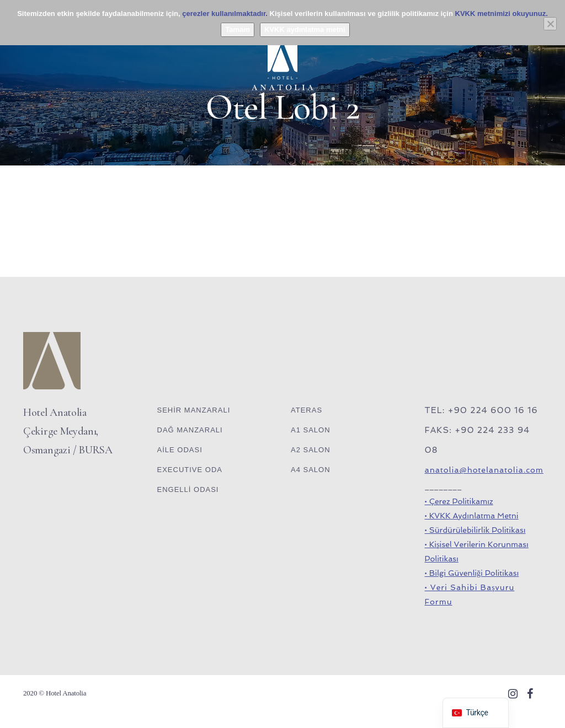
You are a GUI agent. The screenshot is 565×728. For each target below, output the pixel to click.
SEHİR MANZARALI (194, 410)
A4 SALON (311, 470)
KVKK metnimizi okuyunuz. (502, 14)
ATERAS (307, 410)
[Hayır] (550, 24)
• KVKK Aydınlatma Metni (472, 516)
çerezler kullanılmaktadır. (225, 14)
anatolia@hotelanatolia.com (484, 470)
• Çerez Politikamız (459, 501)
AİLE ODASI (180, 450)
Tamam (238, 30)
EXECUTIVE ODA (190, 470)
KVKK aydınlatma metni (305, 30)
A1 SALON (311, 430)
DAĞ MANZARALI (190, 430)
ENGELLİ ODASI (188, 489)
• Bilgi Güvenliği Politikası (472, 573)
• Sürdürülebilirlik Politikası (475, 530)
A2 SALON (311, 450)
